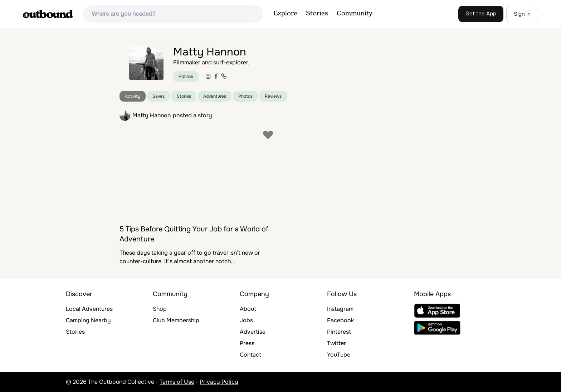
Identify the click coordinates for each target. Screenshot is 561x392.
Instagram (340, 309)
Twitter (336, 343)
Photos (245, 96)
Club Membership (176, 320)
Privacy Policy (219, 382)
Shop (160, 309)
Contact (250, 355)
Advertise (253, 332)
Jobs (246, 320)
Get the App (481, 14)
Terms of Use (177, 382)
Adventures (215, 96)
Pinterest (339, 332)
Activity (133, 96)
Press (247, 343)
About (248, 309)
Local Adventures (89, 309)
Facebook (340, 320)
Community (355, 14)
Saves (158, 96)
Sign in (522, 14)
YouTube (339, 355)
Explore (285, 14)
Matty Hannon (152, 115)
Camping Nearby (88, 320)
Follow (186, 76)
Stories (317, 14)
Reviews (273, 96)
